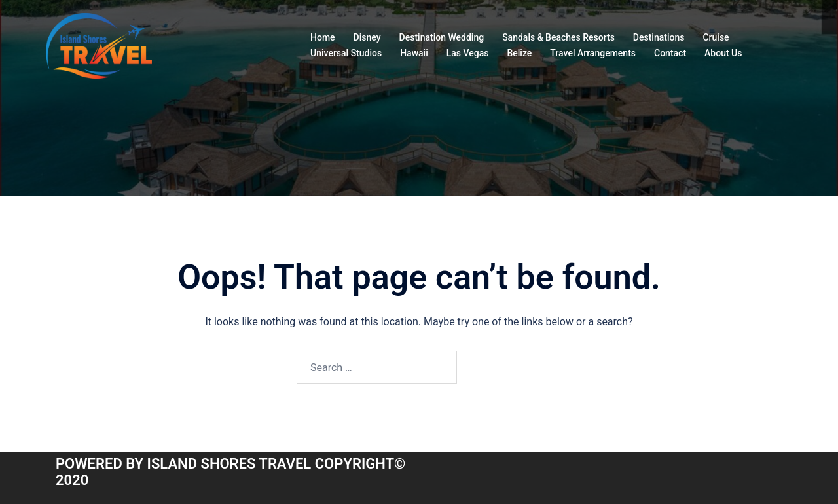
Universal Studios (346, 53)
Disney (367, 37)
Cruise (716, 37)
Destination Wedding (442, 37)
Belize (519, 53)
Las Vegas (468, 53)
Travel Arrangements (593, 53)
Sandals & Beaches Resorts (558, 37)
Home (323, 37)
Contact (670, 53)
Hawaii (414, 53)
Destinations (659, 37)
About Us (723, 53)
